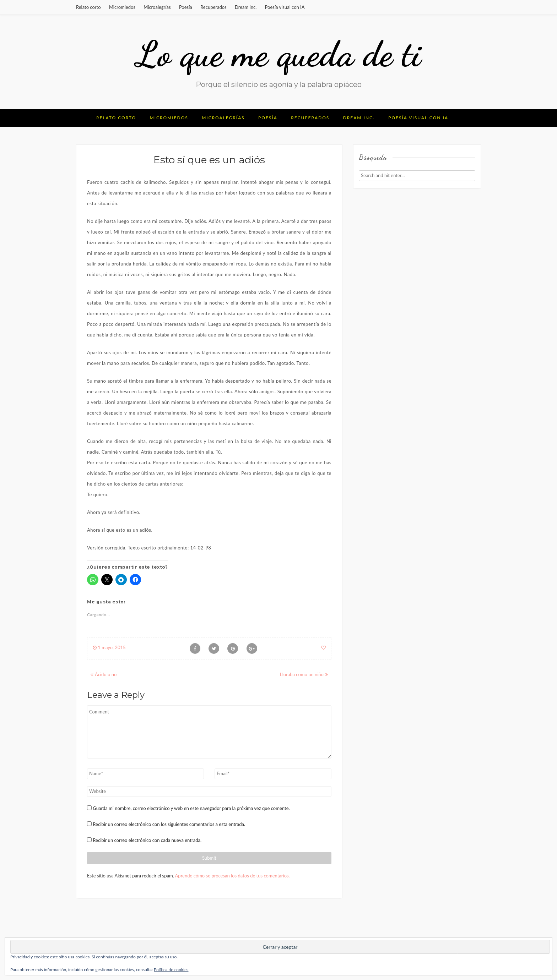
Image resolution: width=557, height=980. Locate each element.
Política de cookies (171, 970)
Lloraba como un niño (302, 674)
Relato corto (88, 7)
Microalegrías (157, 7)
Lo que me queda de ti (278, 54)
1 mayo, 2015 (109, 647)
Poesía (186, 7)
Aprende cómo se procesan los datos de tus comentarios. (232, 876)
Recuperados (213, 7)
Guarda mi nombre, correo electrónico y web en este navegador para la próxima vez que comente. (191, 808)
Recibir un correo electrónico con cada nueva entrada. (147, 840)
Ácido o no (106, 674)
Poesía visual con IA (285, 7)
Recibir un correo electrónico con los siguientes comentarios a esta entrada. (169, 824)
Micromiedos (122, 7)
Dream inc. (246, 7)
